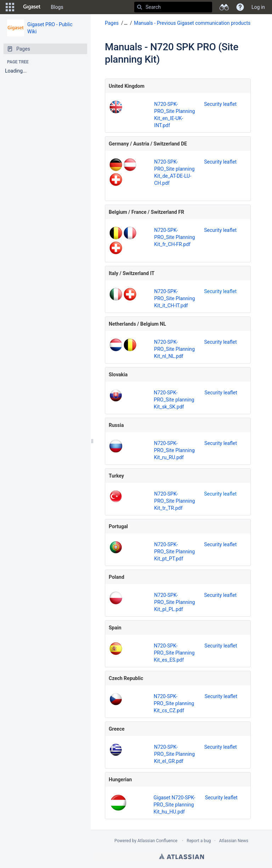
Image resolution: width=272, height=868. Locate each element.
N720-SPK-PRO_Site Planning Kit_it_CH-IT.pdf (174, 298)
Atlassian (182, 856)
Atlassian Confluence (157, 841)
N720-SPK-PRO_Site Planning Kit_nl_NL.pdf (174, 349)
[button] (10, 7)
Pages (112, 23)
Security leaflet (220, 104)
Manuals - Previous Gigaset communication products (192, 23)
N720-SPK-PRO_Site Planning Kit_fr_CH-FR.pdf (174, 237)
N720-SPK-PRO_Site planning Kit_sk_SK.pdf (174, 400)
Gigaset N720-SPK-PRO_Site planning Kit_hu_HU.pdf (174, 805)
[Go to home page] (32, 7)
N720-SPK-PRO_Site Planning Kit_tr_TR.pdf (174, 501)
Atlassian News (234, 841)
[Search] (140, 7)
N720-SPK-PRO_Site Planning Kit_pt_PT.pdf (174, 552)
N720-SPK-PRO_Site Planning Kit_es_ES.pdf (174, 653)
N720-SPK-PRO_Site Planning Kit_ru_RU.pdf (174, 450)
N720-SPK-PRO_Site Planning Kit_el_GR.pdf (174, 754)
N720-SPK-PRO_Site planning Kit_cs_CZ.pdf (174, 703)
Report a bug (199, 841)
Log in (258, 7)
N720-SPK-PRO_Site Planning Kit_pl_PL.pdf (174, 602)
